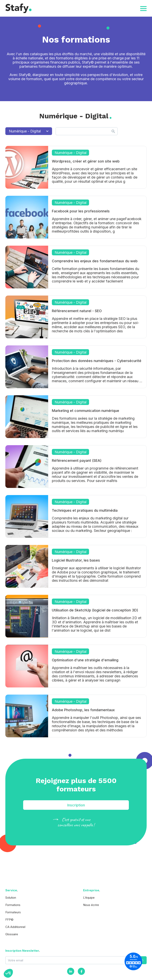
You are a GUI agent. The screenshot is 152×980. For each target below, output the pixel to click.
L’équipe (89, 898)
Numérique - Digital (29, 131)
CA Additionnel (15, 927)
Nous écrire (91, 905)
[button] (8, 973)
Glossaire (12, 934)
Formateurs (13, 912)
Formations (13, 905)
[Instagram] (71, 971)
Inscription (76, 805)
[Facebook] (81, 971)
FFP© (9, 920)
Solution (11, 898)
